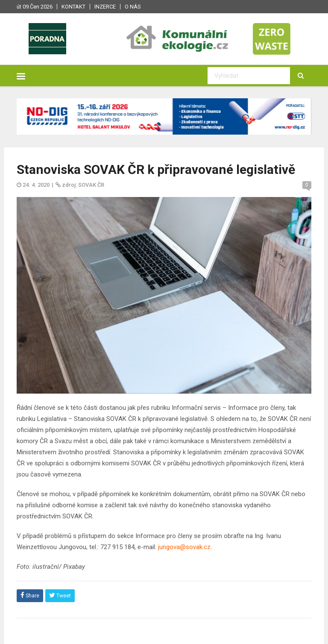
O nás (133, 7)
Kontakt (73, 7)
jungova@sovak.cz (184, 547)
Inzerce (105, 7)
